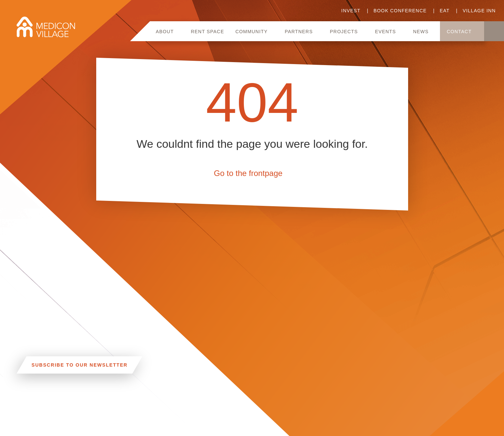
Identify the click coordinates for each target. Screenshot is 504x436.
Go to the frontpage (248, 173)
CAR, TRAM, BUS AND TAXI (85, 406)
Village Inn (479, 11)
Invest (351, 11)
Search (494, 31)
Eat (445, 11)
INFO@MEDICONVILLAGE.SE (54, 432)
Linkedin (177, 404)
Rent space (207, 32)
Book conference (400, 11)
